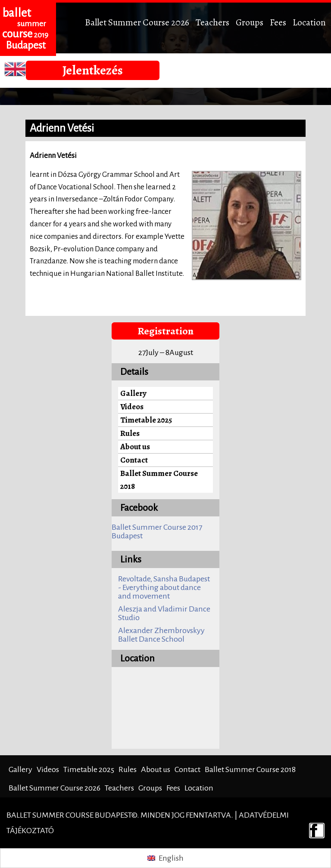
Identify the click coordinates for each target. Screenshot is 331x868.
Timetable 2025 (146, 420)
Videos (132, 406)
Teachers (212, 22)
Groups (250, 22)
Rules (130, 433)
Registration (165, 331)
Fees (278, 22)
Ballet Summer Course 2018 (159, 480)
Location (309, 22)
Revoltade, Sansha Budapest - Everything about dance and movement (164, 587)
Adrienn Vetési (62, 128)
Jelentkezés (93, 70)
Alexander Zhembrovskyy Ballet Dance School (161, 635)
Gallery (133, 393)
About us (135, 446)
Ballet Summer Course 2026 (137, 22)
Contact (134, 460)
